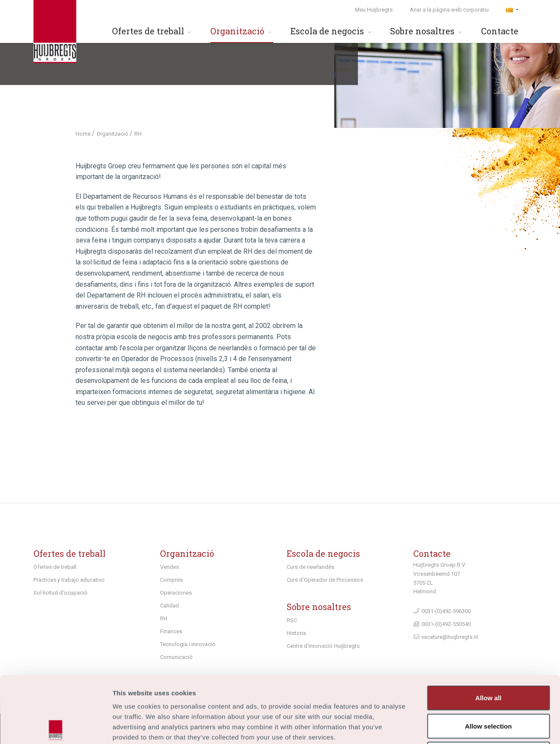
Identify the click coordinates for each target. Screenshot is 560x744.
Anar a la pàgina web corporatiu (449, 10)
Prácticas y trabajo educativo (69, 580)
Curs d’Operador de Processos (325, 580)
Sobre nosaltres (427, 31)
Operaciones (176, 593)
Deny (489, 688)
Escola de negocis (332, 31)
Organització (242, 31)
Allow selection (488, 660)
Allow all (489, 631)
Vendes (170, 567)
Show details (450, 727)
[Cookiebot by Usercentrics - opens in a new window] (56, 727)
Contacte (500, 31)
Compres (171, 580)
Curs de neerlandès (310, 567)
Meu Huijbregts (374, 10)
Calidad (170, 606)
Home (84, 134)
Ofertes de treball (153, 31)
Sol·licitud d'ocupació (61, 593)
